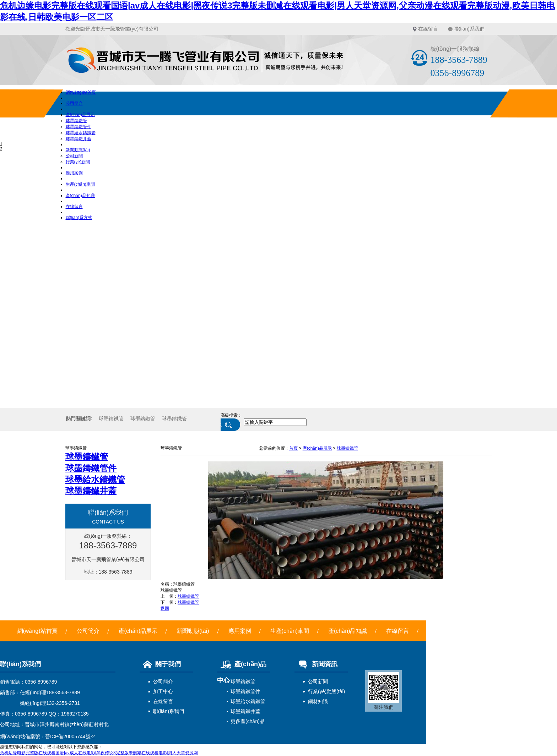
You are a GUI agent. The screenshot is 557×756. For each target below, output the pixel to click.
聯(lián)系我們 (469, 29)
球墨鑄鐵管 (76, 121)
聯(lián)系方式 (79, 218)
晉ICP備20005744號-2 (70, 736)
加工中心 (163, 691)
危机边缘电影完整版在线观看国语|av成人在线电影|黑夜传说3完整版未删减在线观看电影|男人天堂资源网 (99, 753)
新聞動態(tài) (78, 150)
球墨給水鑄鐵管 (81, 133)
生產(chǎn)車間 (80, 184)
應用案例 (74, 173)
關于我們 (160, 664)
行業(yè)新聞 (78, 162)
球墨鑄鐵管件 (79, 127)
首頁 (293, 448)
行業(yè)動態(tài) (326, 691)
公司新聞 (74, 156)
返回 (165, 608)
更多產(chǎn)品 (248, 721)
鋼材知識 (318, 701)
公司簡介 (74, 103)
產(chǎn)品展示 (80, 115)
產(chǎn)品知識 (80, 196)
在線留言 (428, 29)
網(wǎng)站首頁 (81, 92)
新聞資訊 (316, 664)
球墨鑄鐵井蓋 (79, 139)
